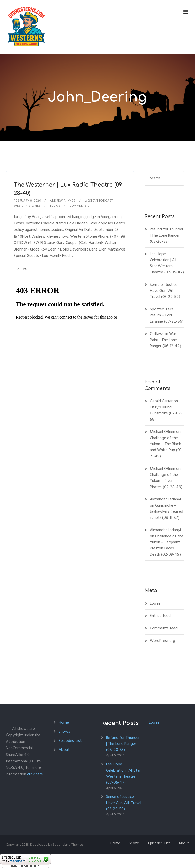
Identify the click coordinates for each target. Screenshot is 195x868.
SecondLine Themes (68, 845)
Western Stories (27, 206)
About (64, 750)
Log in (155, 603)
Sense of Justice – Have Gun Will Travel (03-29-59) (165, 291)
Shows (64, 731)
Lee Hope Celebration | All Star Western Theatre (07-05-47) (167, 263)
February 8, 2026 (27, 201)
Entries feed (160, 616)
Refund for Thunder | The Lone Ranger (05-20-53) (167, 235)
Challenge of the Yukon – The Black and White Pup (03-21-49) (166, 447)
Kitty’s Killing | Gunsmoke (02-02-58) (166, 413)
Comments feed (164, 628)
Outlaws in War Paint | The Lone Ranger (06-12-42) (165, 340)
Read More (22, 269)
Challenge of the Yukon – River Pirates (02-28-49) (166, 481)
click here (35, 774)
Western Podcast (99, 201)
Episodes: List (70, 741)
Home (64, 722)
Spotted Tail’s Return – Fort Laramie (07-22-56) (167, 315)
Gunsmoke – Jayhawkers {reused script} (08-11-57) (166, 511)
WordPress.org (162, 641)
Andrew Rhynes (63, 201)
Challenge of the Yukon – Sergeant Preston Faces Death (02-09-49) (167, 545)
